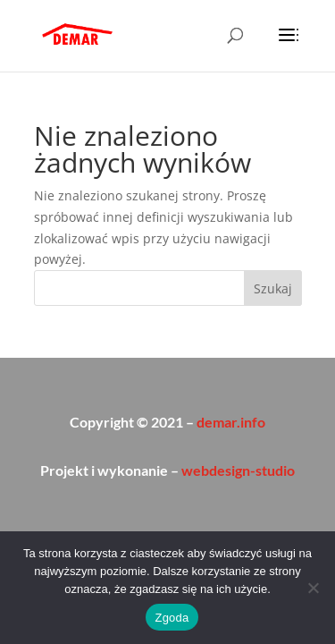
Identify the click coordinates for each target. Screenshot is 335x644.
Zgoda (172, 618)
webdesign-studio (238, 470)
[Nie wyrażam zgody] (313, 588)
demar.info (231, 422)
